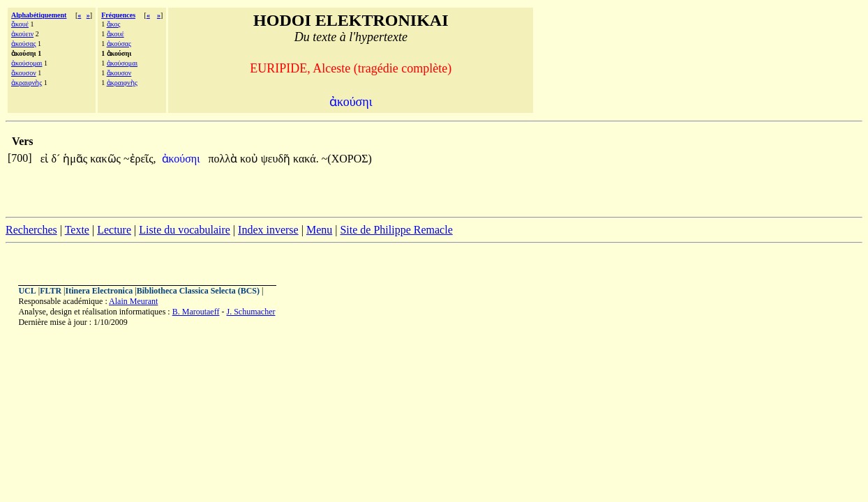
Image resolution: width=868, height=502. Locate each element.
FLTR (51, 291)
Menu (319, 230)
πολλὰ (225, 159)
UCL (27, 291)
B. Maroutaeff (196, 312)
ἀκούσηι (182, 159)
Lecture (114, 230)
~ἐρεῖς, (140, 159)
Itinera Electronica (99, 291)
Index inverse (268, 230)
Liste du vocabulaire (185, 230)
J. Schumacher (250, 312)
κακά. (306, 159)
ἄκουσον (24, 73)
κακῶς (107, 159)
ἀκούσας (23, 44)
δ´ (57, 159)
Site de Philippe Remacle (396, 230)
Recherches (31, 230)
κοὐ (250, 159)
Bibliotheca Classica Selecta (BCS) (198, 291)
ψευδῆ (277, 159)
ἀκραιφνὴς (27, 83)
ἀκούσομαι (27, 63)
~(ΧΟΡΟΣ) (347, 159)
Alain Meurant (133, 301)
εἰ (46, 159)
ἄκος (114, 24)
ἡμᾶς (76, 159)
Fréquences (118, 15)
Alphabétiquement (39, 15)
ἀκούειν (22, 34)
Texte (77, 230)
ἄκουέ (20, 24)
